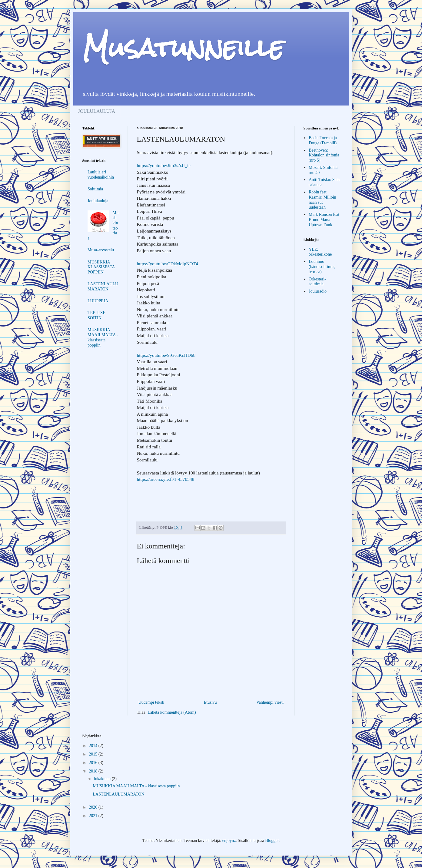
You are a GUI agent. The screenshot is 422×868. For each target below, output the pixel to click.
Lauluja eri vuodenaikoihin (101, 175)
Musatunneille (183, 48)
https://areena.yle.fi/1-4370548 (166, 479)
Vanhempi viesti (270, 702)
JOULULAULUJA (97, 111)
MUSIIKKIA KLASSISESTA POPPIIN (101, 267)
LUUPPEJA (98, 301)
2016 (94, 763)
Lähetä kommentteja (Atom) (172, 712)
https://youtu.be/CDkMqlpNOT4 (168, 264)
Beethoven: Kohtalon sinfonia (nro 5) (324, 155)
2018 (94, 771)
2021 (94, 816)
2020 (94, 807)
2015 (94, 754)
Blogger (272, 841)
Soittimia (95, 189)
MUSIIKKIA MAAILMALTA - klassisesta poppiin (103, 337)
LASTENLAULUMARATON (103, 287)
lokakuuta (103, 779)
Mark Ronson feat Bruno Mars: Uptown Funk (324, 220)
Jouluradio (318, 291)
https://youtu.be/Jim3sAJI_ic (164, 165)
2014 (94, 746)
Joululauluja (98, 201)
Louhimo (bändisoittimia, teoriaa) (322, 267)
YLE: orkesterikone (320, 252)
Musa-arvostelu (101, 250)
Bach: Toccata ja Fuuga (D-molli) (323, 140)
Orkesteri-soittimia (317, 282)
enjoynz (229, 841)
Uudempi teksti (151, 702)
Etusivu (210, 702)
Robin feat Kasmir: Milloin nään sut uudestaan (322, 200)
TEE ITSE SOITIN (96, 315)
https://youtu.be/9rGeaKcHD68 (166, 355)
